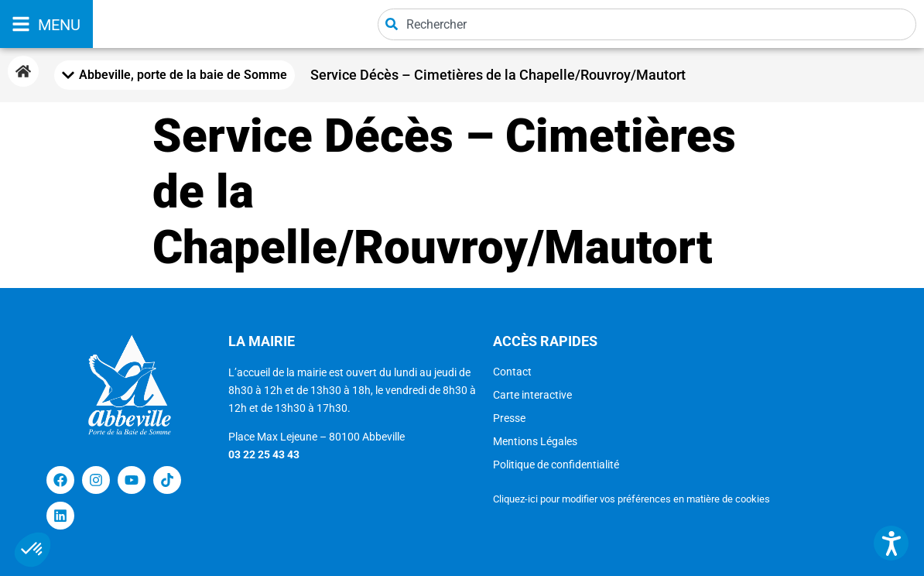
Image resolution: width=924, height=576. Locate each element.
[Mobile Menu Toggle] (175, 75)
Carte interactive (532, 395)
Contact (512, 372)
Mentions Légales (535, 441)
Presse (509, 418)
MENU (59, 25)
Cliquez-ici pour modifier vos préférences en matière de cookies (631, 499)
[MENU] (21, 24)
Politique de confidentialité (556, 465)
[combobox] (647, 24)
